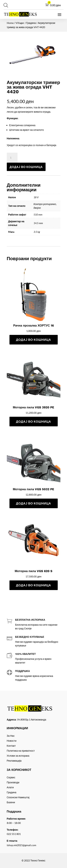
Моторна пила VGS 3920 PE (34, 407)
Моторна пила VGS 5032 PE (34, 489)
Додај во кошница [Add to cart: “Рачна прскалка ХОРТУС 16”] (34, 340)
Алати (10, 787)
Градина (31, 23)
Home (10, 23)
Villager (20, 23)
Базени (11, 802)
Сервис (11, 777)
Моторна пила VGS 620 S (33, 571)
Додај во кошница (26, 167)
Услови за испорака (18, 756)
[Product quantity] (12, 158)
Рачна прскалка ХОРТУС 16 (33, 325)
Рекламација (14, 761)
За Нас (11, 736)
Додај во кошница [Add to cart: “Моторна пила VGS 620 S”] (34, 585)
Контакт (11, 746)
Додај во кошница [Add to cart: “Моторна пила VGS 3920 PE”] (34, 421)
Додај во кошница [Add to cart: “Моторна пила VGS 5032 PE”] (34, 503)
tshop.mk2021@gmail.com (22, 845)
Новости (12, 741)
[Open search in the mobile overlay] (5, 5)
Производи (13, 782)
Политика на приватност (21, 751)
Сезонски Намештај (18, 797)
